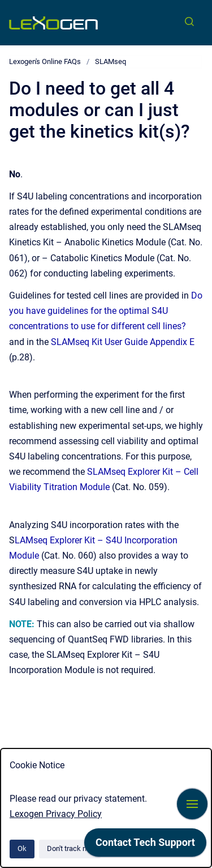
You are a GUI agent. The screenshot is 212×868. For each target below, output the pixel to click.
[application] (145, 845)
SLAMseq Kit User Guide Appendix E (123, 342)
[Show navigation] (192, 804)
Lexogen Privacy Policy (56, 814)
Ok (22, 848)
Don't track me (70, 848)
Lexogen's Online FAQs (45, 61)
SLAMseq (111, 61)
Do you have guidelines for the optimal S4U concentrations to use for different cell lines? (106, 311)
